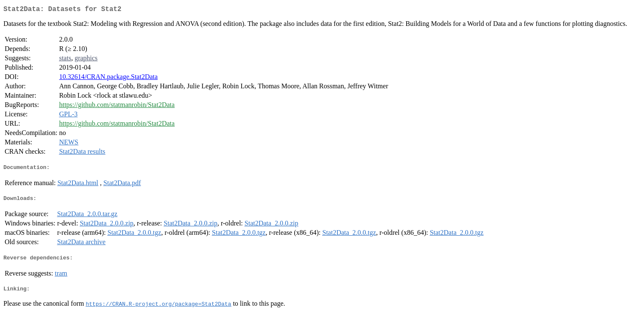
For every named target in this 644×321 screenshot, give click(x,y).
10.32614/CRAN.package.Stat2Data (108, 78)
